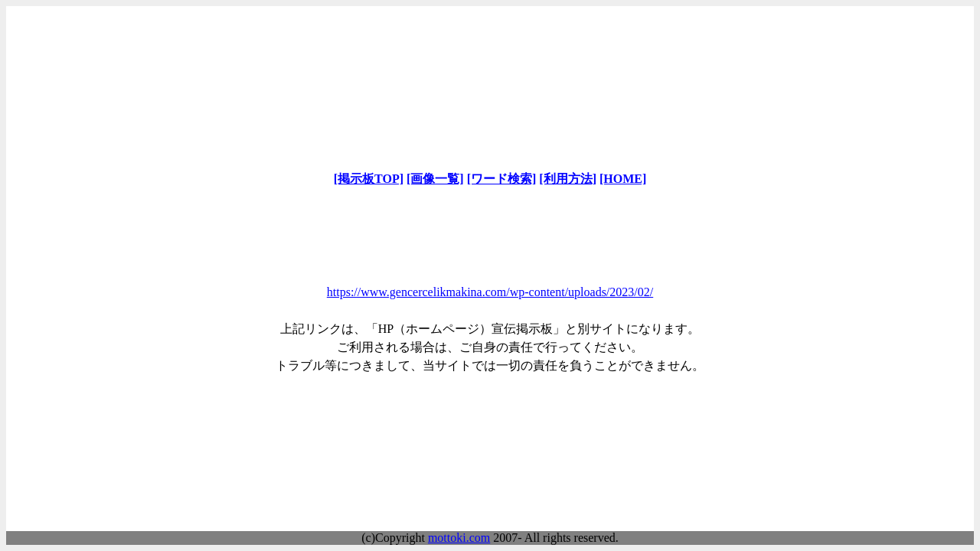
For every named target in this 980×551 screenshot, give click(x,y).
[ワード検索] (502, 179)
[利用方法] (568, 179)
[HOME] (623, 179)
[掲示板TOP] (369, 179)
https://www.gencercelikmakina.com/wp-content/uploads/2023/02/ (490, 292)
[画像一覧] (435, 179)
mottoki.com (459, 538)
